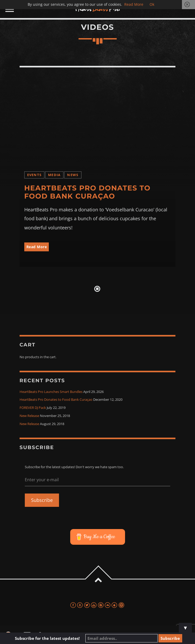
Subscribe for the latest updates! (52, 638)
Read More (37, 247)
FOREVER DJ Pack (33, 408)
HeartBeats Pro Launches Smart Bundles (51, 392)
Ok (152, 4)
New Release (29, 416)
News (73, 175)
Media (54, 175)
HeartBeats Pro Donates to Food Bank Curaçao (87, 192)
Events (34, 175)
